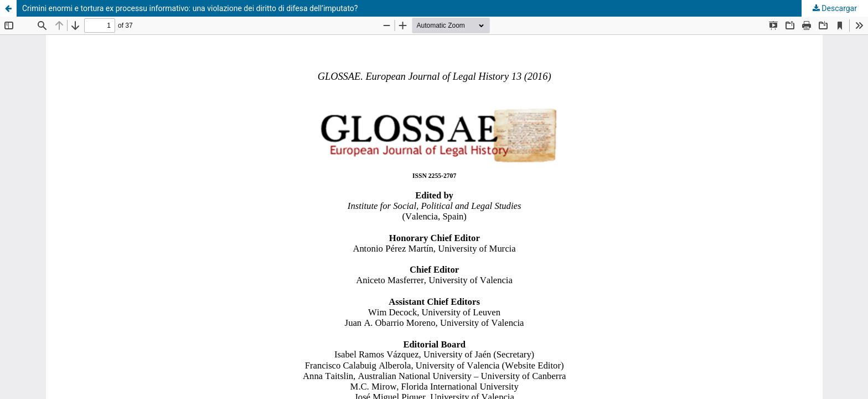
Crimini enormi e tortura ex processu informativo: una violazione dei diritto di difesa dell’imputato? (190, 8)
